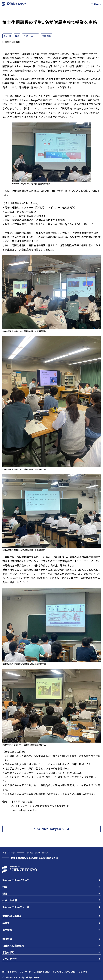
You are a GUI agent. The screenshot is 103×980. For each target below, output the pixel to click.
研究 (51, 893)
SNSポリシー (84, 972)
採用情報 (51, 930)
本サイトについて (10, 972)
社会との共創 (51, 900)
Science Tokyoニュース (37, 853)
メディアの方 (51, 959)
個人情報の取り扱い (42, 972)
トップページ (9, 853)
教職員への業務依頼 (51, 946)
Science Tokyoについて (51, 880)
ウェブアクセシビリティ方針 (64, 972)
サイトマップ (25, 972)
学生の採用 (51, 952)
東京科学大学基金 (51, 916)
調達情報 (51, 939)
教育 (51, 887)
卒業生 (51, 923)
